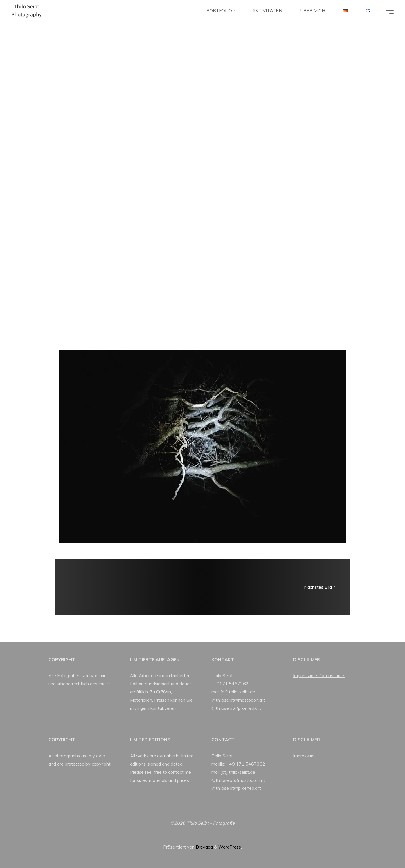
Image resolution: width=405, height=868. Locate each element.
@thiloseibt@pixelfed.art (236, 708)
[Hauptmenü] (389, 11)
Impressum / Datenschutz (319, 675)
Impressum (304, 756)
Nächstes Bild (320, 587)
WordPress (230, 847)
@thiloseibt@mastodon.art (238, 700)
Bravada (204, 847)
